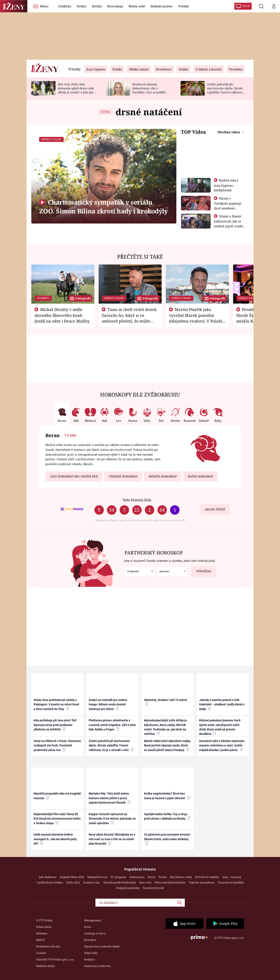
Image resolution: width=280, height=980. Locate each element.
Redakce (90, 959)
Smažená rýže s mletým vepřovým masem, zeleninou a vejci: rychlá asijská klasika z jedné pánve (222, 745)
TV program (118, 877)
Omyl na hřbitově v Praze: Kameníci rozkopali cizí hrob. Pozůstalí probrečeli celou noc (57, 745)
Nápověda (91, 953)
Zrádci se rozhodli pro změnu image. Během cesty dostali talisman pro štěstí (108, 704)
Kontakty (90, 940)
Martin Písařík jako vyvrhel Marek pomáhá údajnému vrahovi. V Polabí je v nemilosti (196, 318)
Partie (151, 877)
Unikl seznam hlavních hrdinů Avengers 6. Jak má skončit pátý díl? (55, 839)
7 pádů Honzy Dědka (50, 882)
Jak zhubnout (48, 877)
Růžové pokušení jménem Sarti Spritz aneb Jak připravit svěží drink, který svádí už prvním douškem (220, 727)
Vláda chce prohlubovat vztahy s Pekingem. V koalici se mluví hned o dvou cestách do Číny (56, 704)
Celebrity (65, 6)
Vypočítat (201, 570)
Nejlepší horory (97, 877)
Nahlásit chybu (46, 966)
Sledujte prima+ (162, 6)
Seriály (97, 6)
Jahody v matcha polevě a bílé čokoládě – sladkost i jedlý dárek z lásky (222, 704)
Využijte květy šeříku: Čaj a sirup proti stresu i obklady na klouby (167, 816)
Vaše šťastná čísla (137, 500)
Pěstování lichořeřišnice (170, 882)
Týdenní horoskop (123, 476)
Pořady (184, 6)
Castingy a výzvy (95, 933)
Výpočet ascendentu (202, 882)
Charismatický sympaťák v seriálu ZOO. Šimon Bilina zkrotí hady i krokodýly (103, 206)
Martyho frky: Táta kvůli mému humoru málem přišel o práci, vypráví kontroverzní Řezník (110, 798)
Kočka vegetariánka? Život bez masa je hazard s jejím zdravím (167, 796)
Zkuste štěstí (215, 509)
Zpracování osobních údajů (102, 946)
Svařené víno (92, 882)
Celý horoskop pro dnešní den (74, 476)
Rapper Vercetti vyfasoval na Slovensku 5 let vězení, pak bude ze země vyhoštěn (112, 819)
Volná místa (44, 927)
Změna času (137, 877)
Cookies (41, 953)
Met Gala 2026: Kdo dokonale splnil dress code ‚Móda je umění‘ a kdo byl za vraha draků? (76, 90)
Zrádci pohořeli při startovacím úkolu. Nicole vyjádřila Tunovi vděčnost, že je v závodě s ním (225, 90)
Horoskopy (115, 6)
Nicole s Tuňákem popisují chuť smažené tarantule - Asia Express (228, 208)
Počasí (163, 877)
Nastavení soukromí (97, 966)
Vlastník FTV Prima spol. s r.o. (55, 959)
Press (88, 927)
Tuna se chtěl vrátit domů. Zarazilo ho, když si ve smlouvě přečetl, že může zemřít (130, 318)
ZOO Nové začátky (207, 877)
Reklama (42, 933)
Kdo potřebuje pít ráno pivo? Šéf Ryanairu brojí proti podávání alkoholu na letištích (55, 725)
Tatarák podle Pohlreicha (120, 882)
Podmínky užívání (48, 946)
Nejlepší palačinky (128, 888)
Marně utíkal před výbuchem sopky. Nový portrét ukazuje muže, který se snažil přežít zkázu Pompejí (167, 745)
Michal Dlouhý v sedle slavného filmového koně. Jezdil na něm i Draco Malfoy (62, 315)
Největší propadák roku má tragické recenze (57, 796)
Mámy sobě (137, 6)
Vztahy (81, 6)
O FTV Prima (44, 920)
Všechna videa (229, 132)
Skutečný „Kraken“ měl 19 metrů (166, 702)
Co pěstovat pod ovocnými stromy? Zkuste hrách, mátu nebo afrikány (167, 839)
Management (93, 920)
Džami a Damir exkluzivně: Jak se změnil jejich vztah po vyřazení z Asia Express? (228, 226)
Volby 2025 (73, 882)
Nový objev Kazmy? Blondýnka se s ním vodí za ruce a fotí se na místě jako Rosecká (112, 839)
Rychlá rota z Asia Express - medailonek (226, 185)
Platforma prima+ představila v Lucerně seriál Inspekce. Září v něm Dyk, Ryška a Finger (112, 725)
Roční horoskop (201, 476)
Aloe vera (145, 882)
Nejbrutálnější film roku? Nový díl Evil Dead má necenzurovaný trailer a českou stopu (57, 819)
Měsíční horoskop (163, 476)
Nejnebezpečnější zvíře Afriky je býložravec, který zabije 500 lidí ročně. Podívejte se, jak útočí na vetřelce (165, 727)
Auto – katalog (232, 877)
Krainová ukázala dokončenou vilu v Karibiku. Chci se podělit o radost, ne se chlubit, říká (150, 90)
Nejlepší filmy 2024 (72, 877)
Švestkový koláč (153, 888)
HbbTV (40, 940)
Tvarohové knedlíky (231, 882)
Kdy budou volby (181, 877)
